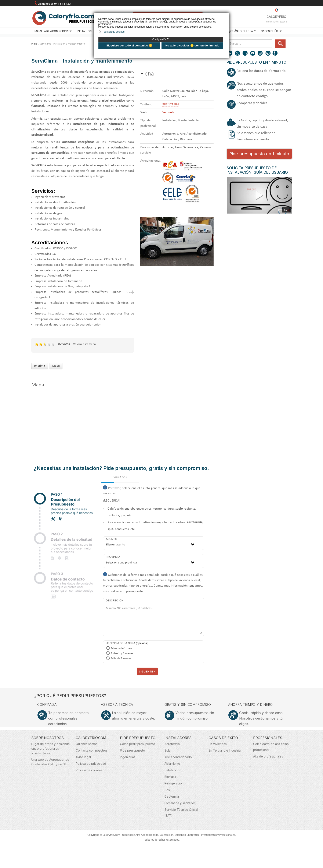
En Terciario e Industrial (225, 750)
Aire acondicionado (178, 757)
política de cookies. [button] (115, 32)
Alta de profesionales (268, 756)
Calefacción (173, 770)
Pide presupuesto (133, 750)
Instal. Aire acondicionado (53, 31)
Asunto (112, 539)
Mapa (56, 366)
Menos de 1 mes (121, 648)
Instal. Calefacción (92, 31)
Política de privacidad (91, 764)
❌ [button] (227, 16)
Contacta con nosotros (92, 750)
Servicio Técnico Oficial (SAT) (181, 813)
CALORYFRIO (276, 14)
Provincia (113, 557)
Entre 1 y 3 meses (122, 653)
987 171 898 (171, 105)
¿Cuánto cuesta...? (242, 31)
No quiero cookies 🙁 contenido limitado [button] (192, 45)
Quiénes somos (87, 744)
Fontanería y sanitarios (180, 803)
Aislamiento (172, 764)
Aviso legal (83, 757)
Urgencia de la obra (121, 643)
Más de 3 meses (121, 659)
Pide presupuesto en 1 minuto (259, 154)
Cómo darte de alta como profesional (271, 747)
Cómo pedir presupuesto (138, 744)
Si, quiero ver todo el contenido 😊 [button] (129, 45)
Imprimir (40, 366)
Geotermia (172, 796)
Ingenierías (128, 757)
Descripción (115, 600)
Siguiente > (147, 671)
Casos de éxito (272, 31)
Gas (167, 790)
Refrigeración (174, 783)
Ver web (168, 112)
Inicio (34, 44)
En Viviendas (218, 744)
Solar (168, 750)
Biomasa (170, 777)
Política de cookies (89, 770)
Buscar (273, 40)
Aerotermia (172, 744)
